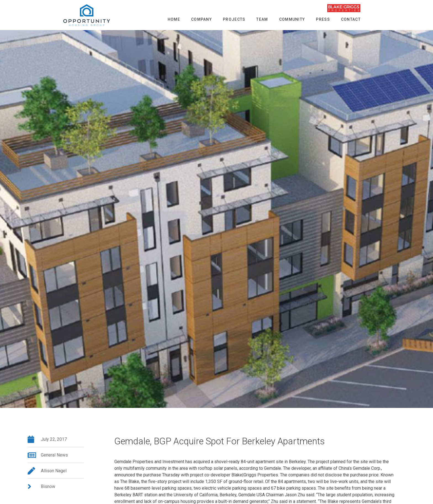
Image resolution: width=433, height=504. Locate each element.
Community (292, 19)
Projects (234, 19)
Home (174, 19)
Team (262, 19)
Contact (351, 19)
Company (201, 19)
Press (323, 19)
